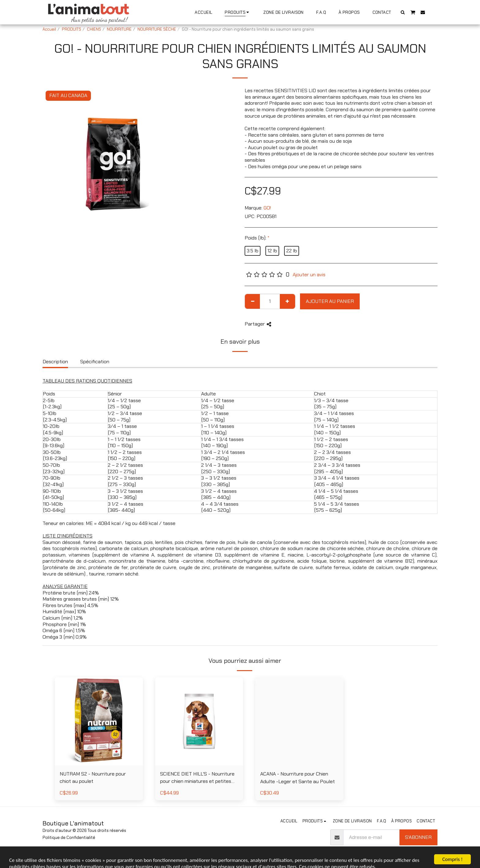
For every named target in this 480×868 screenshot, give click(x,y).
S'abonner (418, 837)
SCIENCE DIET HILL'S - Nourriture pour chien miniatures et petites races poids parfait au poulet (197, 778)
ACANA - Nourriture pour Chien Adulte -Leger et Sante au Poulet (298, 778)
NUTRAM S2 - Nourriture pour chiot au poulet (93, 778)
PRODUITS (71, 29)
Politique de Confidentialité (69, 838)
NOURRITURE (119, 29)
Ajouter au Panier (330, 301)
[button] (403, 12)
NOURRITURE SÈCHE (157, 29)
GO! (267, 208)
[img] (99, 721)
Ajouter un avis (309, 275)
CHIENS (94, 29)
